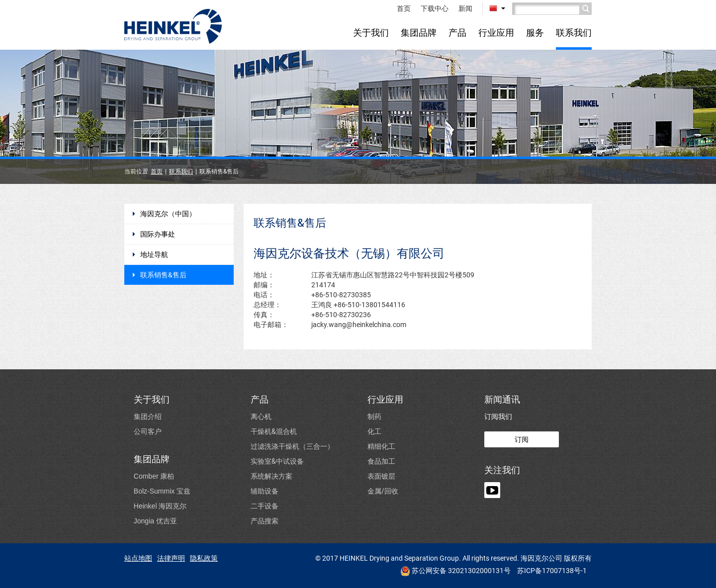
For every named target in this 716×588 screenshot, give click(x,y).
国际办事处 (158, 234)
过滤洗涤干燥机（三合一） (292, 446)
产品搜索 (265, 521)
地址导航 (154, 254)
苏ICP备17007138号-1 (552, 571)
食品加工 (381, 461)
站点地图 (138, 558)
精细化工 (381, 446)
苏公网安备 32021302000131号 (455, 571)
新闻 (465, 8)
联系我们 (574, 32)
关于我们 (371, 32)
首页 (404, 8)
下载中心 (435, 8)
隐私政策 (204, 558)
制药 (374, 416)
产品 (457, 32)
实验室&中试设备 (277, 461)
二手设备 (265, 506)
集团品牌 (419, 32)
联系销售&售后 (163, 275)
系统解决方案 (271, 476)
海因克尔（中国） (168, 214)
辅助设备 (265, 491)
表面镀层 (381, 476)
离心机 (261, 416)
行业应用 (496, 32)
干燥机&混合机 (274, 431)
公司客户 (148, 431)
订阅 (522, 439)
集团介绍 (148, 416)
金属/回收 (383, 491)
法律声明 (171, 558)
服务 (535, 32)
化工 (374, 431)
